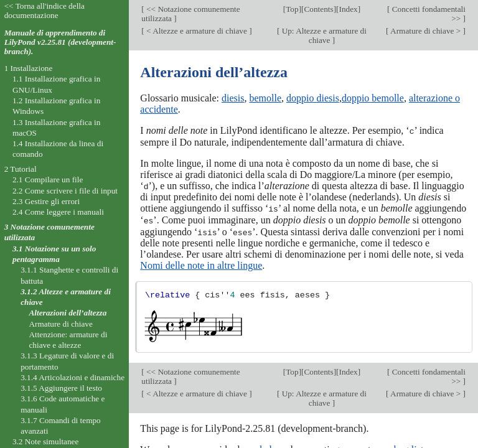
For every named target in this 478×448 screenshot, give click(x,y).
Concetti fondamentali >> (428, 14)
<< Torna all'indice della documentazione (45, 11)
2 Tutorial (21, 169)
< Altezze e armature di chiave (197, 31)
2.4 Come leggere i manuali (58, 212)
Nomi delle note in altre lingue (201, 264)
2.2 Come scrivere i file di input (65, 191)
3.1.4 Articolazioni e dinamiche (73, 377)
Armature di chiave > (425, 31)
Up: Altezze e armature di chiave (323, 35)
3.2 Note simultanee (45, 441)
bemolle (265, 98)
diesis (233, 98)
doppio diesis (313, 98)
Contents (318, 9)
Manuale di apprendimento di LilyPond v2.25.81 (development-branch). (60, 42)
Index (348, 9)
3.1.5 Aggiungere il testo (61, 388)
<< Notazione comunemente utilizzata (190, 14)
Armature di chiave (60, 324)
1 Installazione (29, 68)
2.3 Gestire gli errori (46, 201)
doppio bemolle (373, 98)
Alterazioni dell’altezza (68, 313)
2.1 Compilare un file (48, 180)
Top (292, 9)
